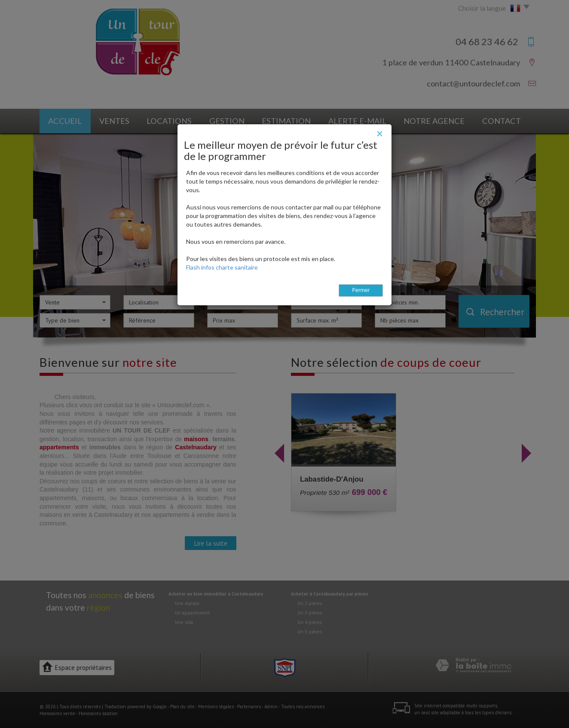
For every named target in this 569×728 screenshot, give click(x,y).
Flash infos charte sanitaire (222, 267)
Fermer (361, 290)
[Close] (380, 133)
